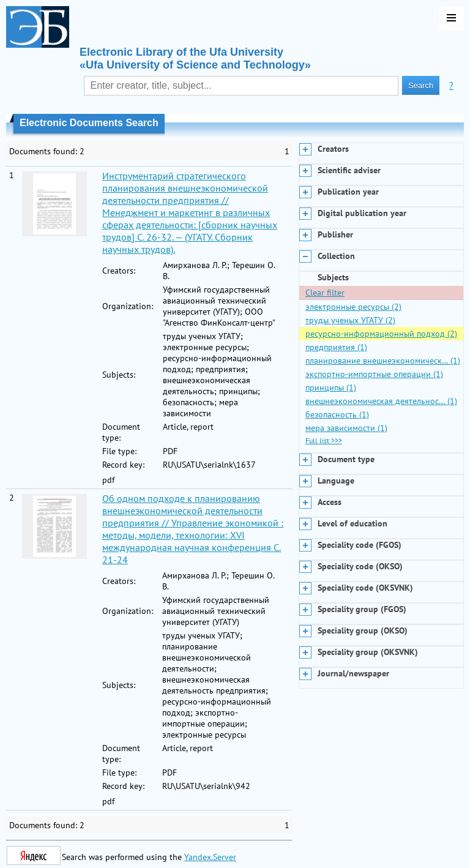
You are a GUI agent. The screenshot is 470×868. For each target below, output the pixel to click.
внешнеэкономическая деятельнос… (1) (381, 401)
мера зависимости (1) (346, 428)
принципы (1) (331, 387)
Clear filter (325, 293)
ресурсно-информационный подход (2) (381, 334)
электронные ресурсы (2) (353, 307)
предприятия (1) (336, 347)
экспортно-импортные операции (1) (374, 374)
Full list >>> (324, 440)
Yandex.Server (210, 857)
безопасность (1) (337, 414)
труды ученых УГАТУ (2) (350, 320)
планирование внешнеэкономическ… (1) (383, 361)
